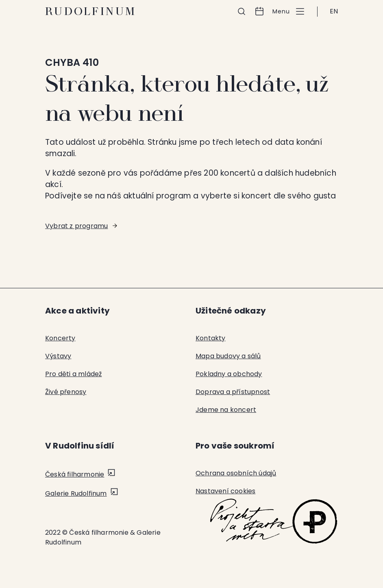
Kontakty (211, 338)
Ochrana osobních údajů (236, 473)
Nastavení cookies (225, 491)
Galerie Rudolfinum (76, 493)
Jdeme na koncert (226, 410)
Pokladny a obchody (229, 374)
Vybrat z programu (76, 226)
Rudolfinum (91, 11)
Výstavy (58, 356)
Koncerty (60, 338)
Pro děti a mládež (73, 374)
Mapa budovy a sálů (228, 356)
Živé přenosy (66, 392)
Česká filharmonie (75, 474)
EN (334, 11)
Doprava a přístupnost (233, 392)
